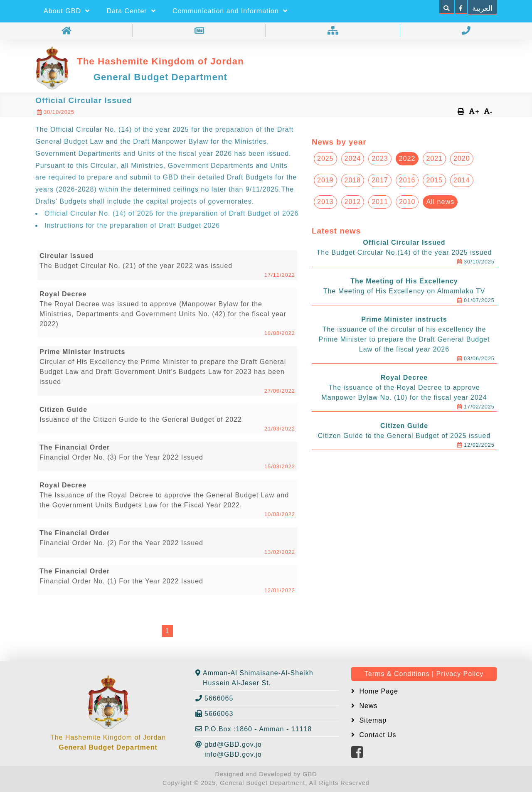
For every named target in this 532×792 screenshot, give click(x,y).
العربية (482, 8)
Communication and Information (230, 11)
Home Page (378, 691)
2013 (325, 202)
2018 (353, 180)
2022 (407, 159)
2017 (380, 180)
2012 (353, 202)
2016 (407, 180)
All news (440, 202)
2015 (434, 180)
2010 (407, 202)
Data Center (131, 11)
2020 (462, 159)
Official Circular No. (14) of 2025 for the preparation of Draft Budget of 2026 (171, 213)
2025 (325, 159)
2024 (353, 159)
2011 (380, 202)
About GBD (67, 11)
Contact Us (377, 735)
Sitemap (372, 720)
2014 (462, 180)
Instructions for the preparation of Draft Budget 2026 (132, 225)
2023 (380, 159)
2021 (434, 159)
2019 (325, 180)
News (367, 706)
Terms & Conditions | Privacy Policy (424, 674)
